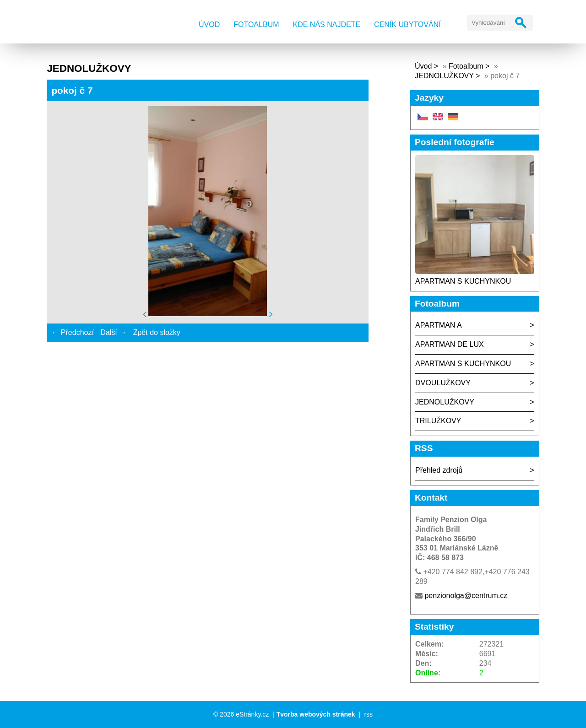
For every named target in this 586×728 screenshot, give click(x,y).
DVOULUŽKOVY (443, 383)
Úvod (209, 24)
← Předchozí (72, 332)
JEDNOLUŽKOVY (444, 76)
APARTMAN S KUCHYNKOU (463, 281)
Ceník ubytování (407, 24)
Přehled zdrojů (439, 470)
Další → (113, 332)
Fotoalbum (256, 24)
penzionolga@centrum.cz (466, 596)
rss (368, 714)
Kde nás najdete (327, 24)
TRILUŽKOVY (438, 421)
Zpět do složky (157, 332)
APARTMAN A (439, 325)
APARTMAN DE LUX (450, 344)
